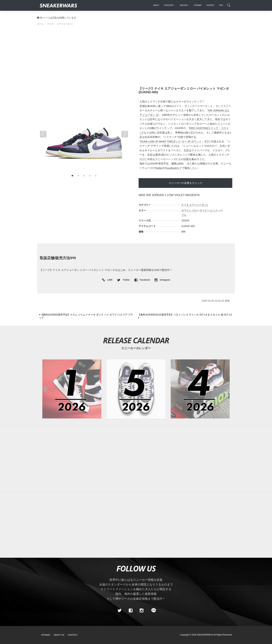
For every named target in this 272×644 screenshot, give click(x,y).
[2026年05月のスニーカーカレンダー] (136, 389)
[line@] (152, 611)
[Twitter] (120, 611)
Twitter (159, 168)
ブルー (195, 210)
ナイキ (185, 205)
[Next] (185, 316)
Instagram (162, 280)
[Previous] (86, 316)
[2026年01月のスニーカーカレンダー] (72, 389)
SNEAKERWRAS (205, 635)
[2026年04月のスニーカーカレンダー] (200, 389)
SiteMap (46, 635)
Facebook (171, 168)
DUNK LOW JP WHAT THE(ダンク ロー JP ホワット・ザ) (174, 141)
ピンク (214, 210)
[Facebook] (130, 611)
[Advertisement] (136, 57)
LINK (109, 280)
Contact (73, 635)
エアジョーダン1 (199, 205)
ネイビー (205, 210)
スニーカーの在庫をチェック (186, 183)
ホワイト (186, 210)
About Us (59, 635)
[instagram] (142, 611)
